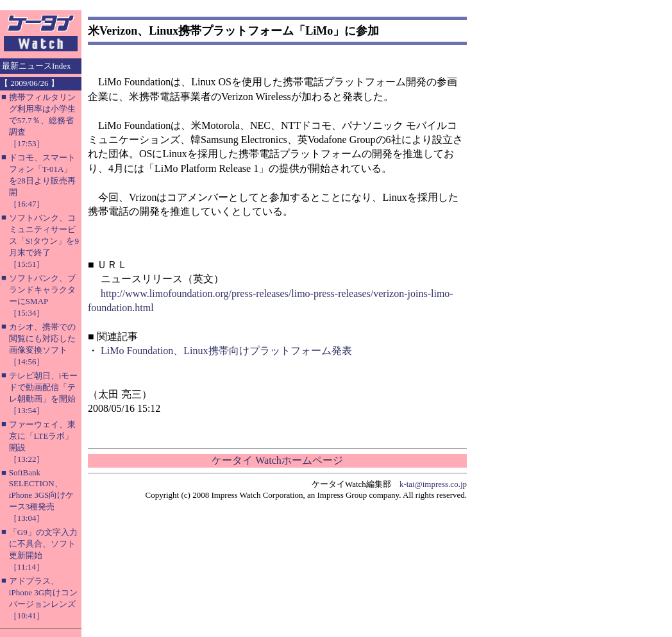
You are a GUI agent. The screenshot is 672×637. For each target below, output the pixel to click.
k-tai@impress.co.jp (433, 484)
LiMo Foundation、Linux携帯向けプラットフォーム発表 (226, 351)
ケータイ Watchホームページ (277, 460)
